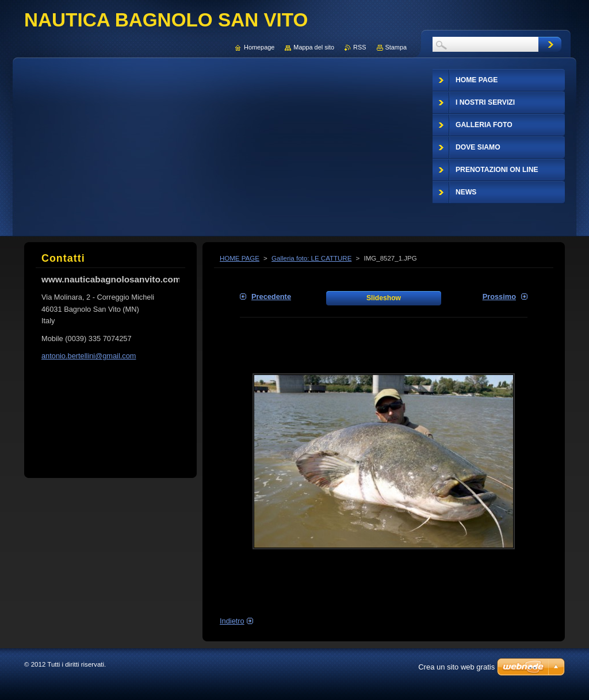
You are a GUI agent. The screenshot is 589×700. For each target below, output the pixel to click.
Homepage (259, 47)
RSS (359, 47)
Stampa (396, 47)
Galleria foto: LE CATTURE (311, 258)
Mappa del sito (314, 47)
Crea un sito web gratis (456, 667)
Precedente (271, 297)
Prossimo (499, 297)
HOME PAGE (240, 258)
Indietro (232, 621)
